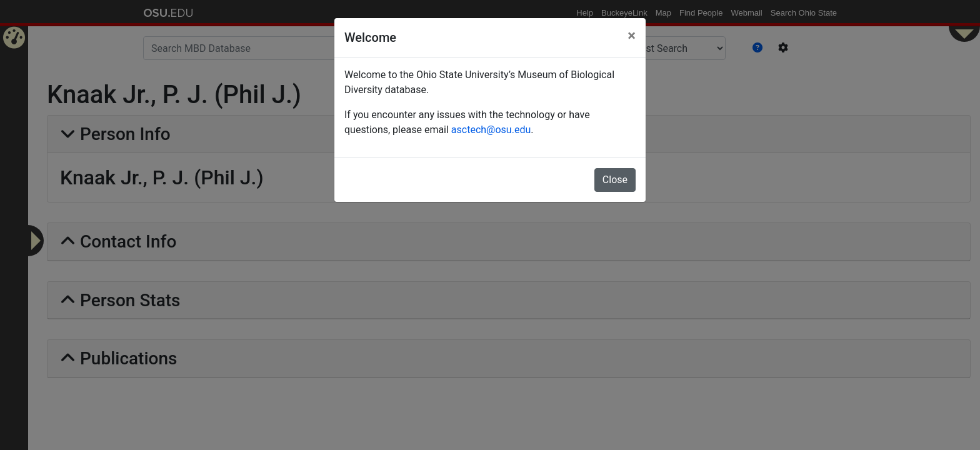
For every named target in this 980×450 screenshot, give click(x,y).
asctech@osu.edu (491, 130)
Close (615, 180)
